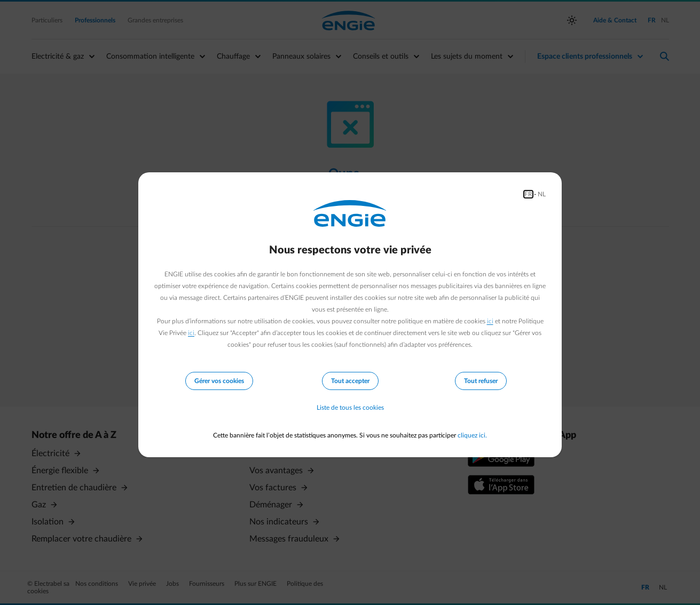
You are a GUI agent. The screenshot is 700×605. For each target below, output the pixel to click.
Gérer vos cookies (219, 381)
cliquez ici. (472, 435)
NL (542, 194)
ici (490, 321)
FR (528, 194)
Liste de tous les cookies (350, 408)
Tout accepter (350, 381)
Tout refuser (481, 381)
